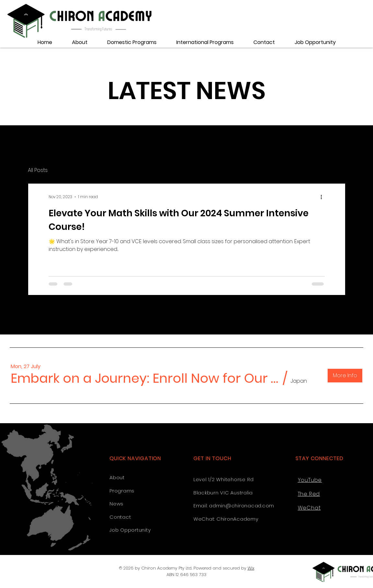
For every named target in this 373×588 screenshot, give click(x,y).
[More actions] (324, 197)
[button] (145, 378)
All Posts (38, 170)
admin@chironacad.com (242, 506)
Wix (251, 568)
